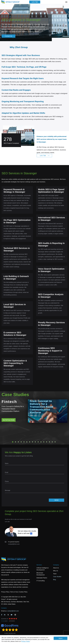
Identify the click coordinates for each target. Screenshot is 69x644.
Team (55, 574)
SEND (56, 500)
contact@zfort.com (14, 544)
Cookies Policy (23, 592)
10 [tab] (38, 442)
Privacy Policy (26, 641)
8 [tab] (32, 442)
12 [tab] (44, 442)
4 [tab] (21, 442)
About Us (56, 568)
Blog (55, 580)
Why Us (56, 571)
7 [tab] (30, 442)
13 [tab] (47, 442)
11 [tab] (41, 442)
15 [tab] (52, 442)
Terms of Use (14, 592)
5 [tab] (24, 442)
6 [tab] (27, 442)
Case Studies (57, 577)
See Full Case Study (9, 420)
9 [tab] (35, 442)
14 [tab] (49, 442)
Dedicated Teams (42, 578)
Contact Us (8, 36)
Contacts (4, 608)
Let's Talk (35, 2)
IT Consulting (41, 581)
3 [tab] (18, 442)
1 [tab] (13, 442)
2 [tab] (16, 442)
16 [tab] (55, 442)
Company (56, 565)
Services (39, 565)
